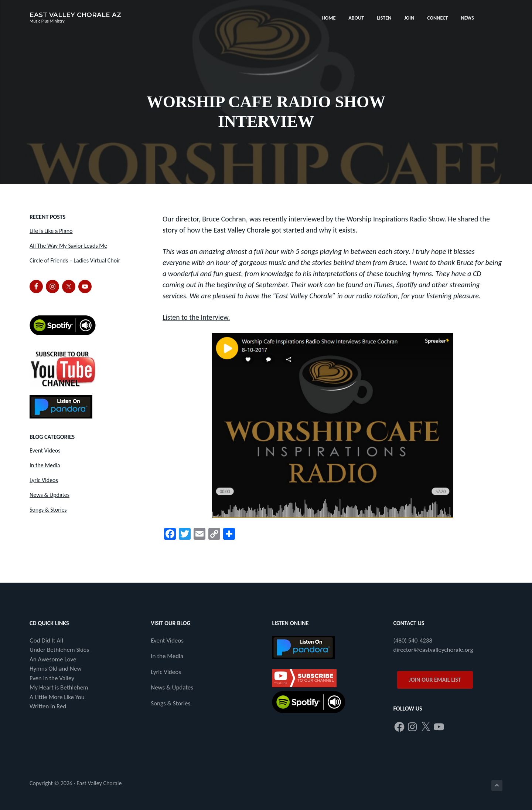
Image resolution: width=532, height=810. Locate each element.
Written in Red (48, 706)
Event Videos (45, 450)
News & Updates (50, 495)
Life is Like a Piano (51, 231)
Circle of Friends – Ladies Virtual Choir (75, 260)
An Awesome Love (53, 659)
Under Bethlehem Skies (59, 650)
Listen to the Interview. (197, 317)
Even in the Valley (52, 678)
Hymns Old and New (56, 669)
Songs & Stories (48, 510)
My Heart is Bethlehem (59, 687)
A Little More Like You (57, 697)
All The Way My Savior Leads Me (68, 246)
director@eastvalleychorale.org (433, 650)
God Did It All (46, 640)
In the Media (45, 465)
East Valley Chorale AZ (75, 15)
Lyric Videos (44, 480)
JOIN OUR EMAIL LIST (435, 679)
